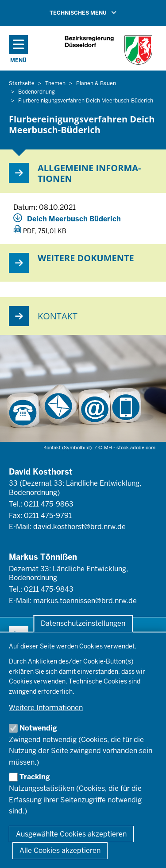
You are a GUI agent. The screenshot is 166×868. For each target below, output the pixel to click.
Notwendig (38, 728)
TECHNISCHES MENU (96, 12)
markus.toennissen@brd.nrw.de (85, 601)
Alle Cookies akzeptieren (60, 850)
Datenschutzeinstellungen (83, 623)
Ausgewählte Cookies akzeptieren (71, 834)
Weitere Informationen (46, 708)
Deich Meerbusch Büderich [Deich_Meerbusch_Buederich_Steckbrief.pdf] (74, 219)
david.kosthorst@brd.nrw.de (79, 527)
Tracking (35, 777)
